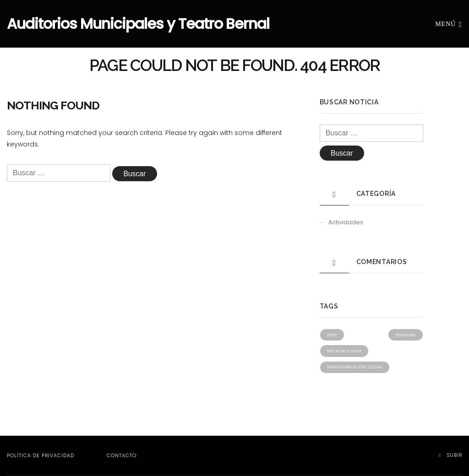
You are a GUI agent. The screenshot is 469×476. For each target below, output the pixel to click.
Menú (449, 24)
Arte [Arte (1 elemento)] (332, 335)
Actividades (346, 222)
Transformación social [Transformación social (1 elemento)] (355, 367)
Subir (450, 455)
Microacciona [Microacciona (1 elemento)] (344, 351)
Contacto (122, 456)
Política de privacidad (41, 456)
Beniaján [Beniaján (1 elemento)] (406, 335)
